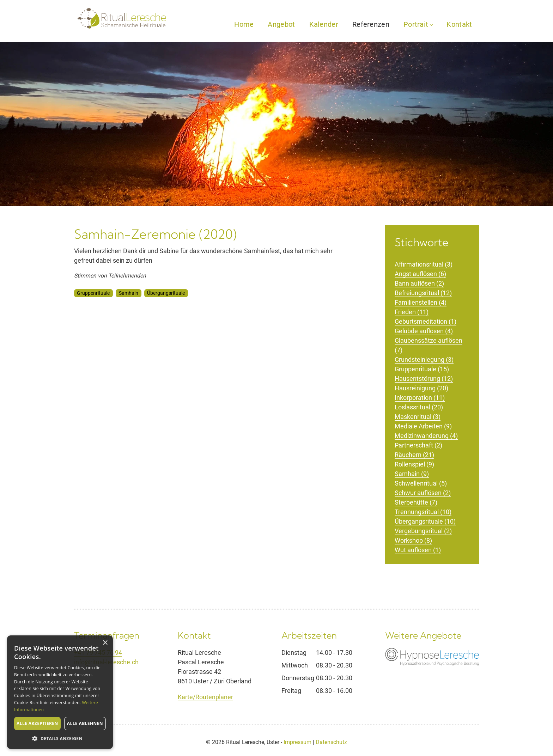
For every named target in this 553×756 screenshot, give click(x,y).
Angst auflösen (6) (420, 274)
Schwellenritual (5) (421, 483)
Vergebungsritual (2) (423, 531)
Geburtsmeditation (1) (426, 321)
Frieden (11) (412, 312)
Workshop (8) (413, 540)
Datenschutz (331, 742)
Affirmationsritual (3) (424, 264)
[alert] (60, 692)
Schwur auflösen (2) (423, 493)
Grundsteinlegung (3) (424, 359)
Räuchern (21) (414, 455)
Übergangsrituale (166, 293)
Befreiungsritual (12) (423, 293)
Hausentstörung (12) (424, 379)
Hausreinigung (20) (421, 388)
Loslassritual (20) (419, 407)
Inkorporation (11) (420, 398)
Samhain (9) (412, 474)
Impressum (297, 742)
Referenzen (371, 24)
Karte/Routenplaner (205, 697)
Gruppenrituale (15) (422, 369)
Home (244, 24)
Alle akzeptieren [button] (37, 723)
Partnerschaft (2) (418, 445)
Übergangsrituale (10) (425, 521)
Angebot (281, 24)
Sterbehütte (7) (416, 502)
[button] (60, 738)
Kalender (324, 24)
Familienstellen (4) (421, 302)
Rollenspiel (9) (414, 464)
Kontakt (459, 24)
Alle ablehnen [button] (85, 723)
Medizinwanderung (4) (426, 436)
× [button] (105, 643)
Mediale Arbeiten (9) (423, 426)
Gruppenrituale (93, 293)
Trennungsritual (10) (423, 512)
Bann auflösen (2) (419, 283)
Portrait (418, 24)
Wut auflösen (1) (418, 550)
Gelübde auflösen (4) (424, 331)
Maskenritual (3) (418, 417)
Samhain (129, 293)
